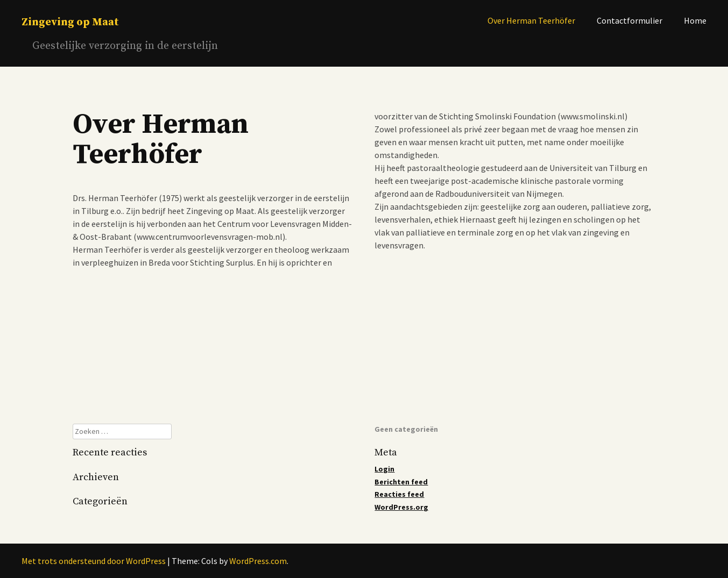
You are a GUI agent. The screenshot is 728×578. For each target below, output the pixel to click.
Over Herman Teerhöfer (531, 20)
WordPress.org (401, 507)
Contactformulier (630, 20)
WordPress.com (258, 561)
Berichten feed (401, 482)
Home (695, 20)
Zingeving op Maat (70, 22)
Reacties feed (399, 494)
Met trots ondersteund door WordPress (94, 561)
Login (384, 469)
